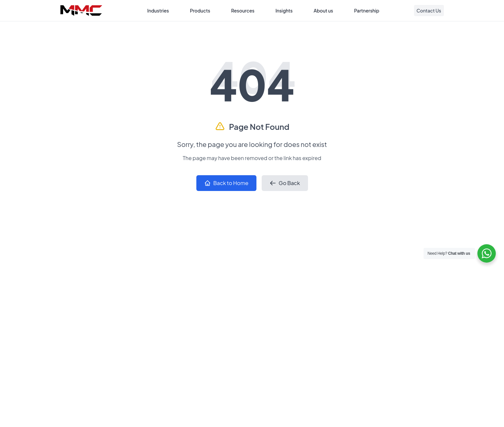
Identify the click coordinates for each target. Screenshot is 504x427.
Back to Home (226, 183)
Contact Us (429, 11)
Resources (243, 11)
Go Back (285, 183)
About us (323, 11)
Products (200, 11)
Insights (284, 11)
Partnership (367, 11)
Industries (158, 11)
